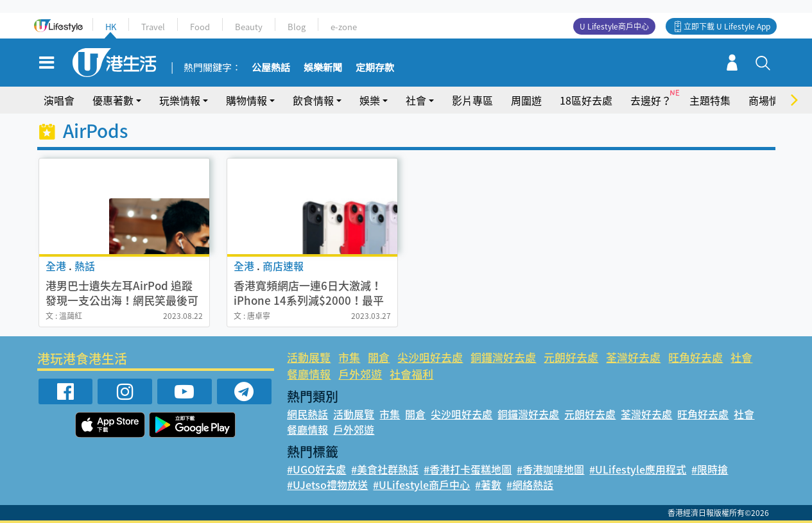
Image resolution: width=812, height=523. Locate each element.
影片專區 (472, 100)
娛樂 (370, 100)
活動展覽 (309, 357)
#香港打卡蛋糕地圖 (468, 469)
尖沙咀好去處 (430, 357)
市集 (349, 357)
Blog (297, 27)
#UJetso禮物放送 (327, 484)
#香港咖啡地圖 (550, 469)
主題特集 (710, 100)
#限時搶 (710, 469)
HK (111, 27)
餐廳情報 (309, 374)
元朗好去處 (571, 357)
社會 (416, 100)
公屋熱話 (271, 68)
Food (200, 27)
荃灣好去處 (633, 357)
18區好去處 (586, 100)
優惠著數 (113, 100)
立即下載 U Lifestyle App (727, 26)
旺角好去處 (695, 357)
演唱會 (59, 100)
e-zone (344, 27)
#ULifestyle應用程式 (638, 469)
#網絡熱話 (530, 484)
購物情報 (246, 100)
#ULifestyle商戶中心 (421, 484)
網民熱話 (307, 414)
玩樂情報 (180, 100)
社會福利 (411, 374)
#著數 (488, 484)
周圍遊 (526, 100)
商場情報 (769, 100)
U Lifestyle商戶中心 (614, 26)
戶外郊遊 (360, 374)
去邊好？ (651, 100)
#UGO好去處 (316, 469)
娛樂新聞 (323, 68)
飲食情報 (313, 100)
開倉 (379, 357)
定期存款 (375, 68)
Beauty (249, 27)
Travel (153, 27)
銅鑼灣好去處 (503, 357)
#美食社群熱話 (385, 469)
